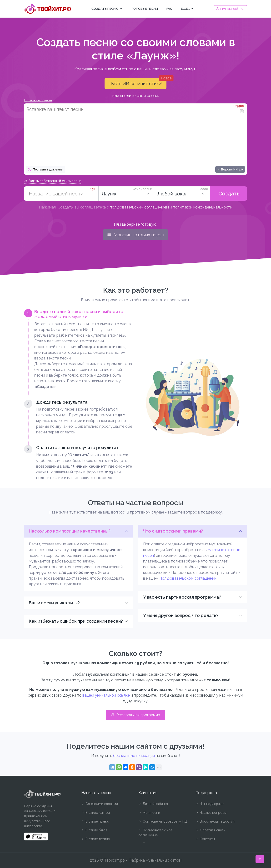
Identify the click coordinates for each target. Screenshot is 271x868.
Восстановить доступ (215, 821)
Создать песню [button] (107, 9)
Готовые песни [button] (145, 9)
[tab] (78, 349)
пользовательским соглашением (139, 207)
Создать (228, 194)
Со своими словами (100, 804)
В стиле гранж (95, 821)
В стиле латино (96, 839)
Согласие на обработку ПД (163, 821)
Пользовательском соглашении (188, 578)
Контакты (205, 839)
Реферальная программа (135, 715)
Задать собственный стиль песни (53, 181)
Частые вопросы (211, 813)
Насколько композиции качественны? (70, 531)
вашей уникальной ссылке (106, 695)
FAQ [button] (169, 9)
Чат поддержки (210, 804)
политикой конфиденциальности (203, 207)
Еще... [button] (188, 9)
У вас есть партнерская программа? (182, 597)
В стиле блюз (94, 830)
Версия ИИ (230, 170)
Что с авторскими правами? (173, 531)
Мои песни (149, 813)
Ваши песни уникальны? (54, 603)
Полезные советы (38, 100)
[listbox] (182, 194)
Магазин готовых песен (135, 235)
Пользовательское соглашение (155, 833)
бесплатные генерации (134, 756)
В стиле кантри (95, 813)
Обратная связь (210, 830)
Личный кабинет (153, 804)
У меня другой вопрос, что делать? (181, 615)
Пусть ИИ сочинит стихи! (138, 82)
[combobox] (126, 194)
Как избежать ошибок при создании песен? (76, 621)
